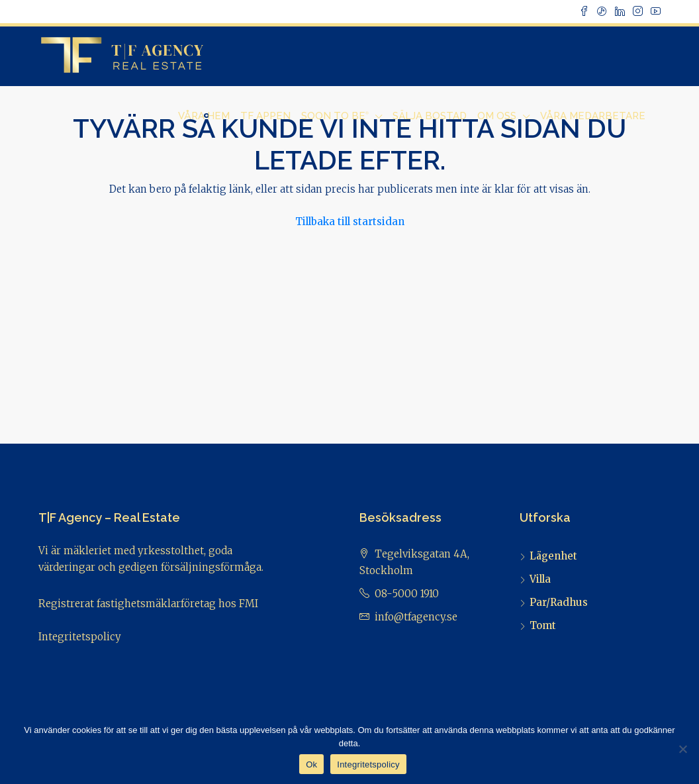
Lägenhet (553, 556)
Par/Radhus (559, 602)
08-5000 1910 (407, 594)
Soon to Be (335, 116)
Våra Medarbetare (593, 116)
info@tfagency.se (416, 617)
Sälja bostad (430, 116)
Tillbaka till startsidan (350, 221)
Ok (311, 764)
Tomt (543, 625)
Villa (540, 579)
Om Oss (497, 116)
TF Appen (265, 116)
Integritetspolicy (80, 637)
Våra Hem (204, 116)
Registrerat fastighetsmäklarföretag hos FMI (148, 604)
